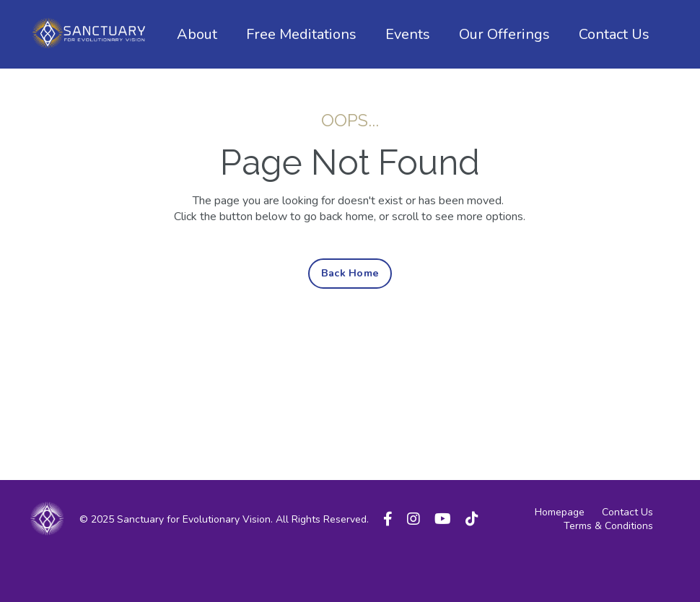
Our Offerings (504, 34)
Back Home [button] (350, 273)
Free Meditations (301, 34)
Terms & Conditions (608, 526)
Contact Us (614, 34)
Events (408, 34)
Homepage (560, 512)
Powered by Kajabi (629, 566)
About (197, 34)
